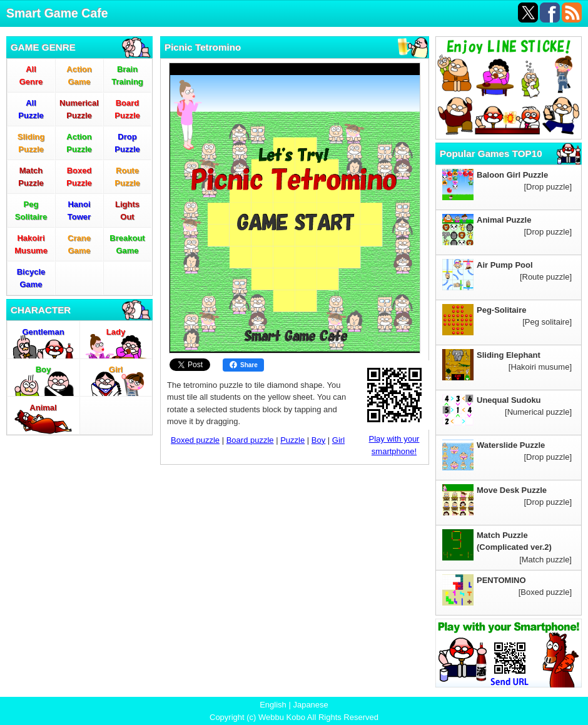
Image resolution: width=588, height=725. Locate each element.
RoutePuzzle (127, 177)
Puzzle (292, 440)
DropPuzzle (127, 143)
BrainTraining (127, 75)
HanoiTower (79, 210)
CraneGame (79, 244)
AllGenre (31, 75)
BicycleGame (31, 278)
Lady (116, 332)
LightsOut (127, 210)
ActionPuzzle (79, 143)
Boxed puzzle (195, 440)
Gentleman (43, 332)
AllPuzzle (31, 109)
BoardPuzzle (127, 109)
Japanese (310, 705)
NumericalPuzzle (79, 109)
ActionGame (79, 75)
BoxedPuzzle (79, 177)
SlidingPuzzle (31, 143)
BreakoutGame (127, 244)
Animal (43, 408)
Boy (43, 369)
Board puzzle (250, 440)
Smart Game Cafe (57, 13)
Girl (116, 369)
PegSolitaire (31, 210)
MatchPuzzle (31, 177)
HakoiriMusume (31, 244)
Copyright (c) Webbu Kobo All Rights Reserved (294, 717)
